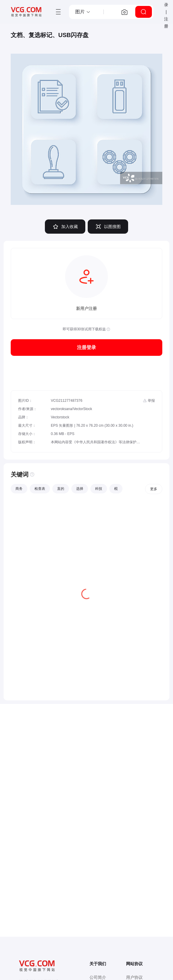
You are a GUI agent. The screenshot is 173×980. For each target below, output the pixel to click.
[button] (83, 12)
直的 (61, 489)
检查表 (40, 489)
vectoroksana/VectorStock (71, 409)
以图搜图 (108, 227)
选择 (80, 489)
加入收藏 (65, 227)
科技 (99, 489)
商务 (19, 489)
